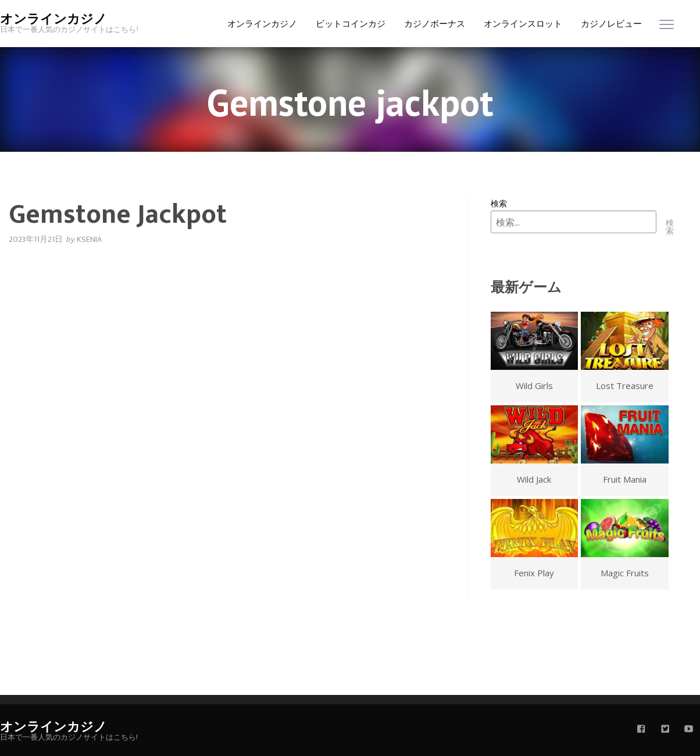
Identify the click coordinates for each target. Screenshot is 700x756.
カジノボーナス (435, 24)
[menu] (667, 27)
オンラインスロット (523, 24)
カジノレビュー (611, 24)
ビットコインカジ (351, 24)
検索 (499, 203)
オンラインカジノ (53, 19)
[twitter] (665, 730)
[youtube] (689, 730)
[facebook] (641, 730)
